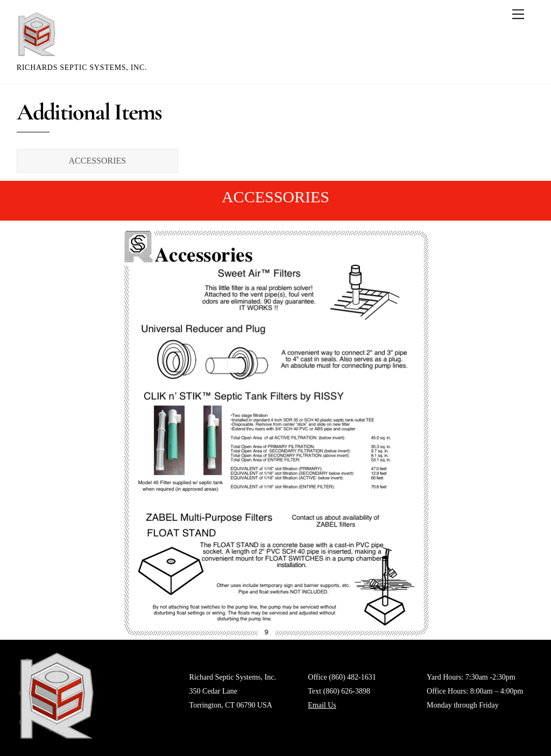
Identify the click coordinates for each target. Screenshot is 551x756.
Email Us (322, 705)
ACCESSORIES (98, 161)
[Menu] (518, 14)
